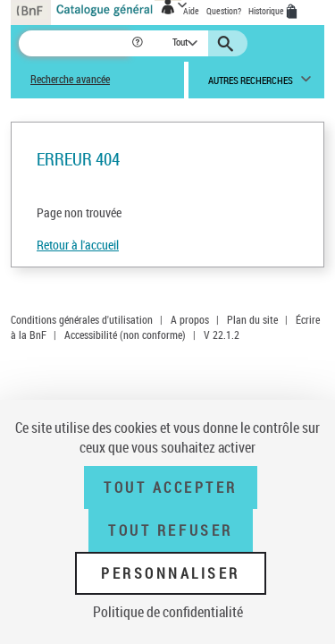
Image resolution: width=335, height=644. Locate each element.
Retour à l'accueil (78, 245)
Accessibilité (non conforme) (125, 335)
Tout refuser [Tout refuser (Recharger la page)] (170, 530)
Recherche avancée (70, 79)
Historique (267, 11)
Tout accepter (171, 487)
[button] (139, 43)
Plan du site (252, 319)
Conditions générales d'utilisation (82, 319)
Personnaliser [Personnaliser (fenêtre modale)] (171, 573)
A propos (190, 319)
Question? (224, 11)
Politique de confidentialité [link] (168, 612)
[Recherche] (75, 43)
